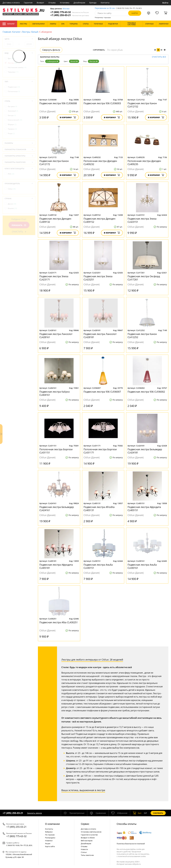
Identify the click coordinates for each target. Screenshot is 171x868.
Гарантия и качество (89, 835)
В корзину (68, 117)
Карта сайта (50, 846)
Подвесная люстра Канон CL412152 (142, 105)
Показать (19, 225)
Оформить (158, 813)
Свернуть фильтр (51, 50)
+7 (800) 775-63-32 (70, 12)
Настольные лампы (17, 67)
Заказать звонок (34, 813)
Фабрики (49, 832)
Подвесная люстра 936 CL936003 (102, 103)
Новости (84, 849)
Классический (15, 120)
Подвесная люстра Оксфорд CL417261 (144, 278)
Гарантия (28, 3)
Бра (11, 58)
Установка (65, 3)
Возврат (40, 3)
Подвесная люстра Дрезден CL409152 (99, 220)
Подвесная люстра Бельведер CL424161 (57, 509)
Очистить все (159, 57)
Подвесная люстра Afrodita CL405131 (99, 509)
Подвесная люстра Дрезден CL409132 (55, 220)
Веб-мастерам (87, 841)
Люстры (26, 32)
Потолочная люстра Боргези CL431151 (56, 451)
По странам (50, 835)
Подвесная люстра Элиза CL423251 (98, 278)
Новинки (49, 841)
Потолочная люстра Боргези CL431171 (100, 451)
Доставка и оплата (11, 3)
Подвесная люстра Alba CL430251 (59, 622)
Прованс (12, 129)
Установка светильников (91, 832)
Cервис (85, 824)
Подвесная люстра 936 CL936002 (146, 392)
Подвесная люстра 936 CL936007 (102, 392)
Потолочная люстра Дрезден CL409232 (100, 163)
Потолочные (14, 91)
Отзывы (52, 3)
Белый (35, 32)
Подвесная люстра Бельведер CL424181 (145, 451)
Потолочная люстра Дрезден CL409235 (144, 163)
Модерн (12, 124)
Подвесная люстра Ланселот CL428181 (100, 336)
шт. (137, 813)
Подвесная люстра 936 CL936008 (58, 103)
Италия (12, 208)
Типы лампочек (87, 855)
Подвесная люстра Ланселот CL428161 (56, 336)
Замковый (13, 111)
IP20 (11, 174)
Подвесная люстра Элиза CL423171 (54, 278)
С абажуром (52, 61)
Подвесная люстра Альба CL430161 (142, 566)
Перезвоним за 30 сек (105, 8)
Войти (165, 3)
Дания (12, 204)
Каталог (9, 24)
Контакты (105, 3)
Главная (7, 32)
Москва (66, 9)
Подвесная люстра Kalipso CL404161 (55, 393)
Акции (48, 843)
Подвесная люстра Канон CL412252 (142, 336)
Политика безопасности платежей (131, 844)
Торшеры (13, 72)
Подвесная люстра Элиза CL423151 (142, 220)
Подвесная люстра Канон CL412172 (54, 163)
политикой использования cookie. (132, 856)
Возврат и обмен (88, 838)
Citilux (12, 189)
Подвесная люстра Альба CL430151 (98, 566)
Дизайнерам (79, 3)
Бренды (93, 3)
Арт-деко (12, 106)
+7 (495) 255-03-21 (70, 15)
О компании (52, 824)
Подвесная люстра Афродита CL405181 (56, 566)
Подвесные (14, 87)
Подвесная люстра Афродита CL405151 (144, 509)
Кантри (12, 115)
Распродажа (50, 838)
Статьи (84, 852)
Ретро (11, 133)
